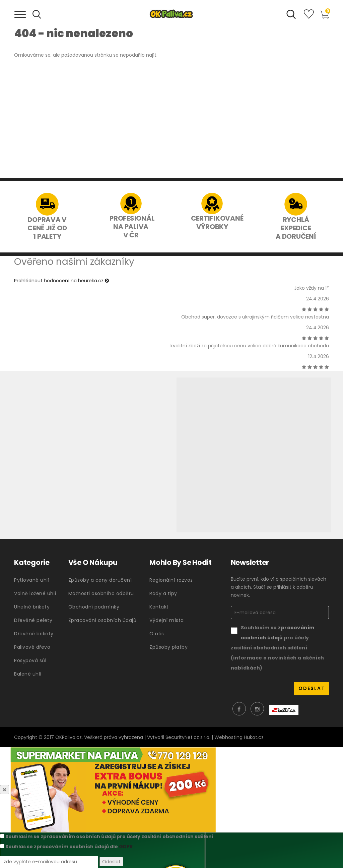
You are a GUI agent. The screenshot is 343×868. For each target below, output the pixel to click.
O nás (157, 634)
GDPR (126, 847)
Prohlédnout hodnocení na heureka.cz (61, 281)
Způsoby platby (168, 647)
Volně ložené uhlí (35, 593)
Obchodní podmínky (94, 607)
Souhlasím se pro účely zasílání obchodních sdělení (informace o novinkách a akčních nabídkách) (278, 648)
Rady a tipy (163, 593)
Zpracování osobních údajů (102, 620)
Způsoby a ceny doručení (100, 580)
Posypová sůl (30, 660)
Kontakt (159, 607)
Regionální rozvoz (171, 580)
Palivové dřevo (32, 647)
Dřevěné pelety (33, 620)
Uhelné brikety (32, 607)
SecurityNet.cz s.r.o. (188, 737)
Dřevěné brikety (34, 634)
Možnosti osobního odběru (101, 593)
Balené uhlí (28, 674)
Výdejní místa (167, 620)
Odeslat (111, 862)
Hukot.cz (254, 737)
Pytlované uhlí (32, 580)
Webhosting (228, 737)
